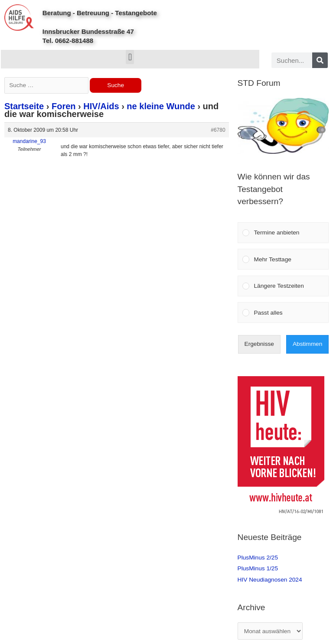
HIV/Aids (101, 106)
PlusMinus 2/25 (258, 558)
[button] (130, 57)
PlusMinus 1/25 (258, 568)
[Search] (320, 60)
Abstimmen (307, 344)
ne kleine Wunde (161, 106)
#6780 (218, 130)
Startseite (24, 106)
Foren (64, 106)
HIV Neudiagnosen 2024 (270, 580)
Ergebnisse (259, 344)
